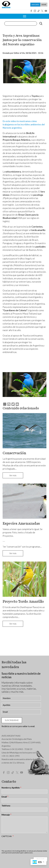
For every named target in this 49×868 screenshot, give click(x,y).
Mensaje (6, 815)
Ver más (13, 475)
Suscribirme (12, 720)
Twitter (42, 11)
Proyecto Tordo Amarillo (23, 601)
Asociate (35, 5)
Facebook (31, 11)
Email (4, 797)
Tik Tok (39, 11)
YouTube (46, 11)
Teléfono (6, 806)
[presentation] (21, 844)
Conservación (14, 453)
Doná (44, 5)
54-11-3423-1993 (11, 756)
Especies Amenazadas (21, 523)
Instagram (35, 11)
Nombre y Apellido (11, 788)
